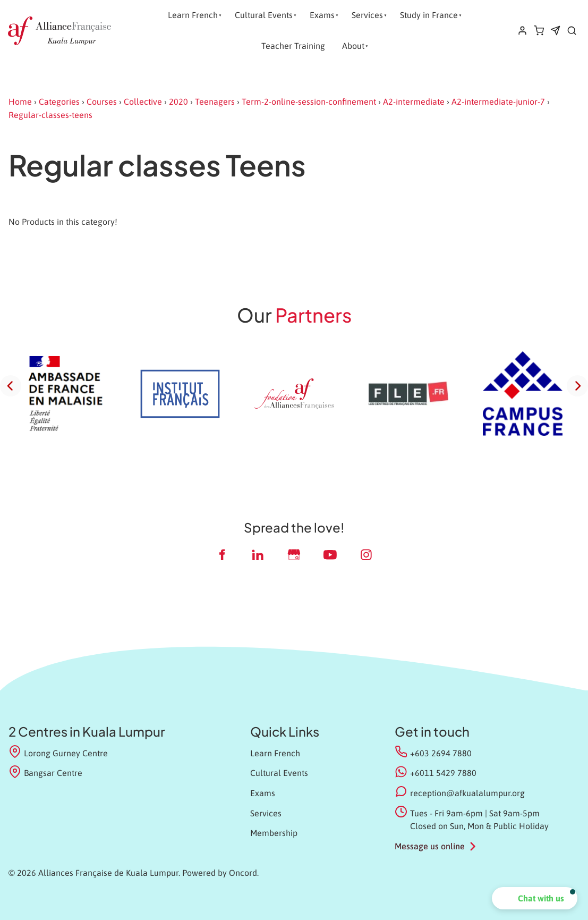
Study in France (429, 15)
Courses (102, 102)
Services (367, 15)
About (353, 46)
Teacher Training (293, 46)
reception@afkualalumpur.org (467, 793)
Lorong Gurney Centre (58, 752)
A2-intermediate (414, 102)
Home (20, 102)
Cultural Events (264, 15)
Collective (143, 102)
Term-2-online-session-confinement (309, 102)
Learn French (193, 15)
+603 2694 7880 (441, 753)
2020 (178, 102)
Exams (322, 15)
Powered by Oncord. (220, 873)
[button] (535, 898)
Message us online (430, 846)
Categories (59, 102)
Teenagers (215, 102)
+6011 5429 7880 (443, 773)
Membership (274, 833)
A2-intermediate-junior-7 (498, 102)
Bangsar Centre (45, 772)
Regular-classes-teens (50, 115)
